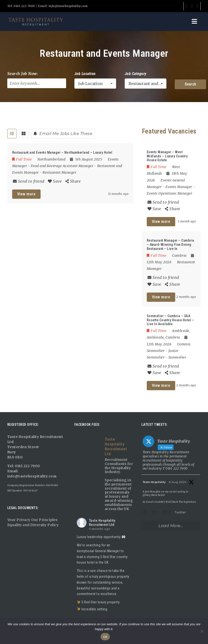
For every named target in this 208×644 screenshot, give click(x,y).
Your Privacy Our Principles (32, 520)
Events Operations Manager (170, 193)
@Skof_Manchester (154, 495)
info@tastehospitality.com (68, 6)
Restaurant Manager (59, 172)
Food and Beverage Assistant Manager (62, 166)
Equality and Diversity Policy (33, 525)
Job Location (85, 74)
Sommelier (177, 357)
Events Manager (179, 187)
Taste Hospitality (154, 482)
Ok (105, 637)
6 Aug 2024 (178, 482)
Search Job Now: (23, 74)
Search (190, 84)
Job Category (136, 74)
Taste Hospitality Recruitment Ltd (102, 523)
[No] (202, 631)
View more (26, 194)
